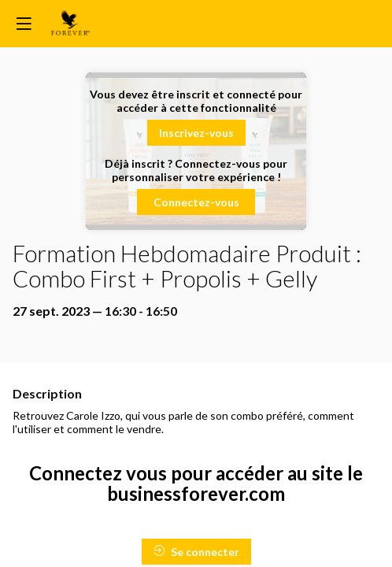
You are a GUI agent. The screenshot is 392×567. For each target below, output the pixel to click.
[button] (196, 133)
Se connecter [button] (196, 552)
